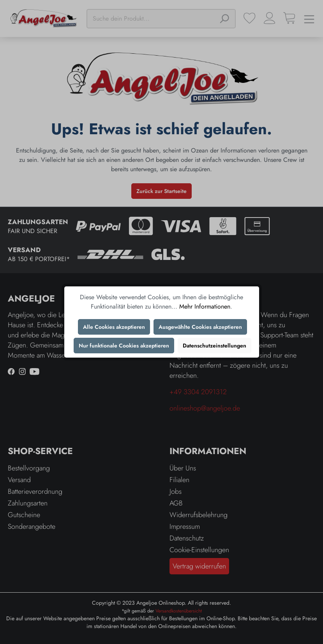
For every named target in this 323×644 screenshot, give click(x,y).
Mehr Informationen (205, 306)
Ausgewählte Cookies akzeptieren (200, 327)
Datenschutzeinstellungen (214, 346)
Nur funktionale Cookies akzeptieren (124, 346)
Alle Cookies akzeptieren (114, 327)
